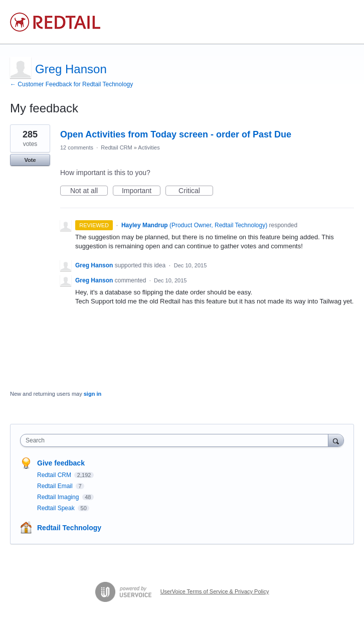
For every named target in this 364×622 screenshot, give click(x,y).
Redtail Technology (69, 528)
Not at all (89, 191)
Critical (196, 191)
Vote (30, 160)
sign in (93, 394)
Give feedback (61, 463)
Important (141, 191)
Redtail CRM (116, 147)
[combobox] (176, 440)
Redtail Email (56, 486)
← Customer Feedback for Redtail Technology (71, 84)
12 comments (77, 147)
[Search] (336, 440)
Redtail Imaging (59, 497)
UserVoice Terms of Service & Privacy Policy (215, 591)
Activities (149, 147)
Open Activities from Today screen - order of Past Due (176, 134)
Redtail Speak (57, 508)
